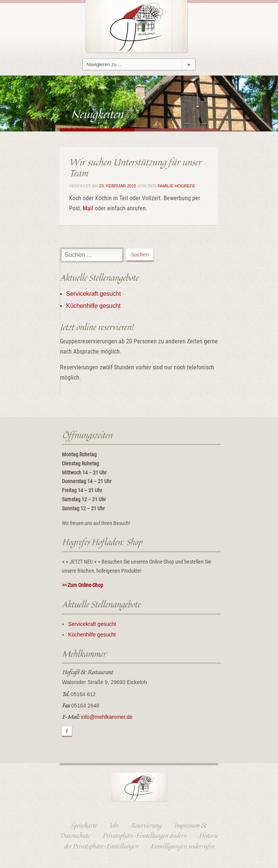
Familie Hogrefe (176, 186)
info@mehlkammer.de (107, 717)
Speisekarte (84, 825)
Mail (88, 208)
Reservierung (146, 825)
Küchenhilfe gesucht (93, 306)
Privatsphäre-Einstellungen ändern (144, 836)
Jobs (114, 825)
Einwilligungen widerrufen (182, 846)
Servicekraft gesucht (93, 294)
